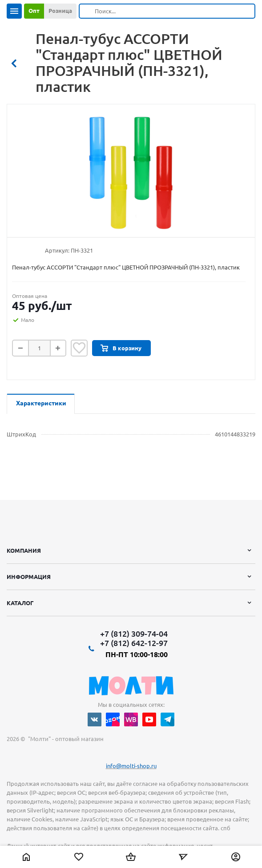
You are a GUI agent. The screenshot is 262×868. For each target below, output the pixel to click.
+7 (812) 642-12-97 (134, 643)
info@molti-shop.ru (131, 766)
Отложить (79, 348)
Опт (34, 11)
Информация (29, 577)
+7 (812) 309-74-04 (134, 634)
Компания (24, 551)
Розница (60, 11)
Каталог (20, 603)
